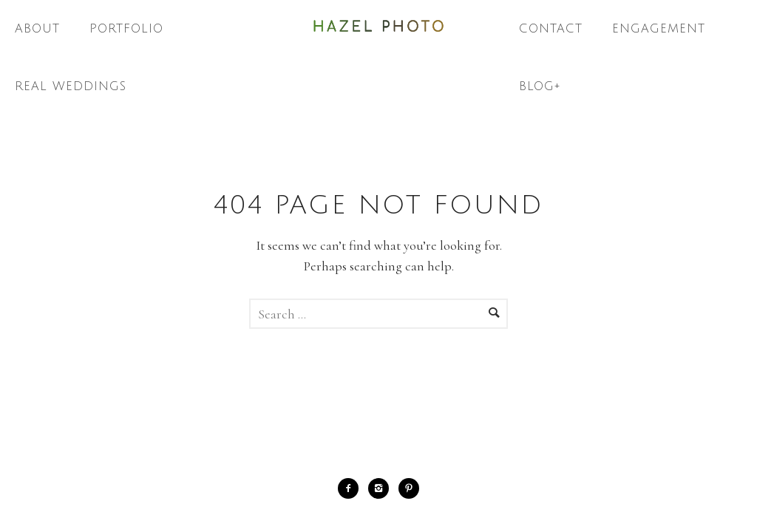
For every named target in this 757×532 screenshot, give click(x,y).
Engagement (659, 29)
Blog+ (540, 86)
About (37, 29)
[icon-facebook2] (352, 488)
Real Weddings (71, 86)
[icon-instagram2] (382, 488)
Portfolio (126, 29)
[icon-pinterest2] (409, 488)
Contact (551, 29)
